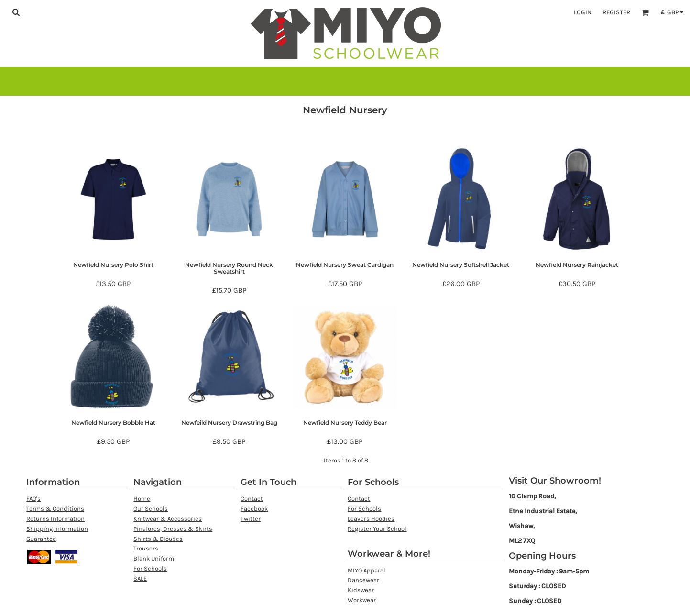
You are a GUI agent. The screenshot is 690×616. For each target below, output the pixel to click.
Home (142, 499)
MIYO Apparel (367, 570)
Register (616, 12)
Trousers (146, 548)
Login (583, 12)
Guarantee (41, 539)
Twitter (251, 519)
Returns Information (55, 519)
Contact (252, 499)
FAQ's (33, 499)
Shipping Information (57, 529)
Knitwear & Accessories (168, 519)
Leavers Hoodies (371, 519)
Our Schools (151, 509)
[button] (16, 12)
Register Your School (377, 529)
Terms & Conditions (55, 509)
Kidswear (361, 590)
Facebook (254, 509)
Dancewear (363, 580)
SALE (140, 578)
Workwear (362, 600)
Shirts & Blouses (158, 539)
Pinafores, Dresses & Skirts (173, 529)
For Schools (150, 568)
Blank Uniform (154, 558)
